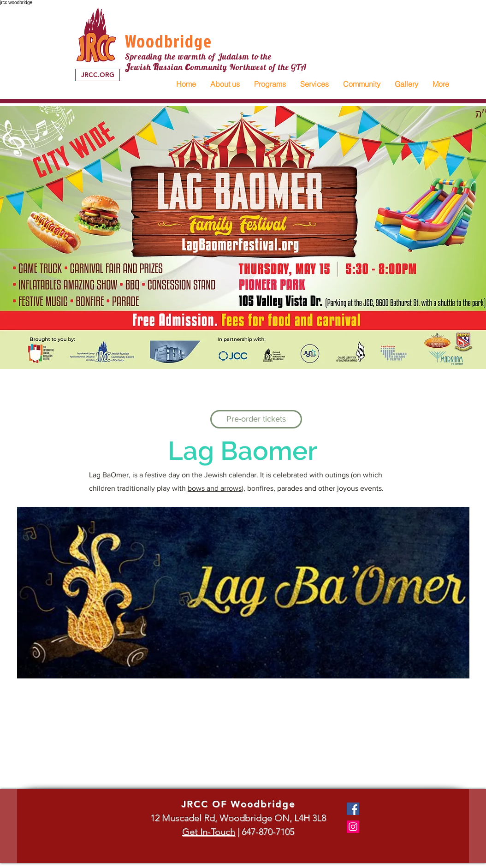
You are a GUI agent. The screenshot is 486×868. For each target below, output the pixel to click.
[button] (225, 84)
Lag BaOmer (109, 475)
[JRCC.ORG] (98, 75)
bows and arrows (215, 488)
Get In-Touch (209, 832)
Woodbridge (169, 41)
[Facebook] (353, 809)
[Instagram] (353, 827)
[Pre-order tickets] (256, 419)
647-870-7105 (268, 832)
